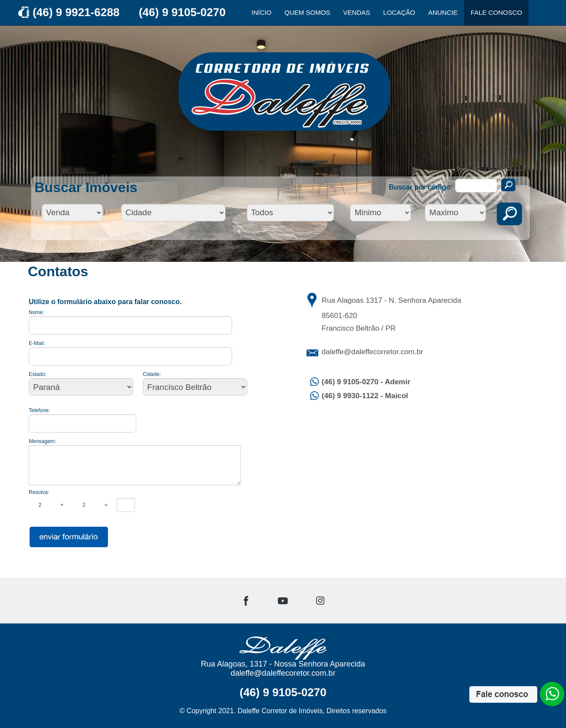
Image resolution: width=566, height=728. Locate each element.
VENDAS (357, 12)
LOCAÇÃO (399, 12)
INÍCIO (262, 12)
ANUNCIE (443, 12)
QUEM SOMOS (307, 12)
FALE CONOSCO (496, 12)
